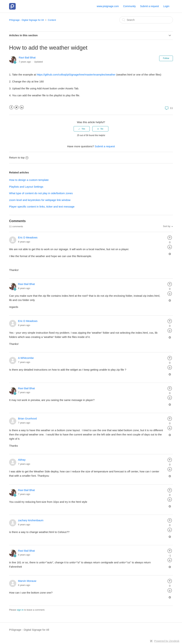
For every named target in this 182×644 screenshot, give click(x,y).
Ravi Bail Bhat (27, 57)
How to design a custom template (29, 180)
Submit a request (150, 6)
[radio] (82, 129)
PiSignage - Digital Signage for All (26, 20)
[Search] (146, 20)
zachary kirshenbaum (31, 520)
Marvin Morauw (27, 581)
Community (130, 6)
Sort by (167, 226)
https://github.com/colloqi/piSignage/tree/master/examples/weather (76, 75)
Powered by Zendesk (167, 641)
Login (166, 6)
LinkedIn (22, 107)
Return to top (19, 157)
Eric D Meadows (28, 237)
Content (52, 20)
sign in (20, 610)
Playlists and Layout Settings (26, 187)
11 (169, 108)
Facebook (11, 107)
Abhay (22, 460)
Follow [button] (166, 58)
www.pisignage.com (108, 6)
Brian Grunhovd (27, 418)
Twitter (16, 107)
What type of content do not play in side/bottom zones (41, 193)
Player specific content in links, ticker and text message (42, 207)
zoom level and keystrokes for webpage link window (40, 200)
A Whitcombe (26, 358)
